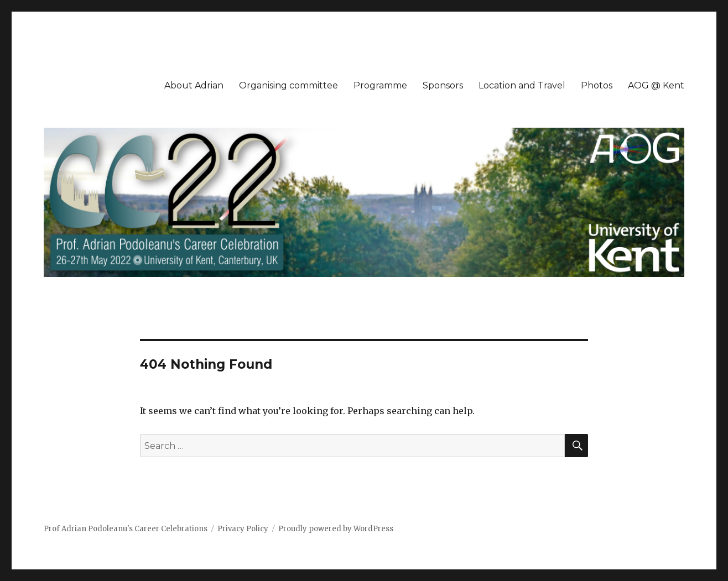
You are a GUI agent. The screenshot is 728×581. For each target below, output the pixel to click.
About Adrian (194, 85)
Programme (380, 85)
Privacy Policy (243, 529)
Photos (597, 85)
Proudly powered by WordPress (336, 529)
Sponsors (443, 85)
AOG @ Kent (656, 85)
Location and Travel (522, 85)
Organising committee (288, 85)
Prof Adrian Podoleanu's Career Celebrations (126, 529)
